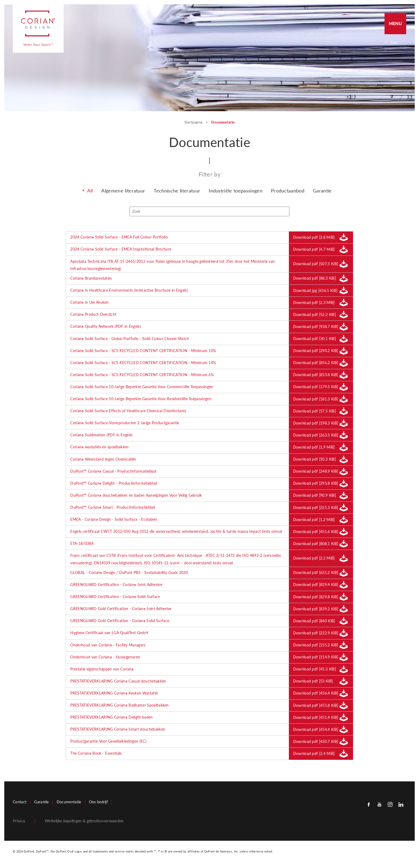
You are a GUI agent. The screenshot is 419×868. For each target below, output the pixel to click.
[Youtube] (379, 806)
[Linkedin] (401, 806)
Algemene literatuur (123, 192)
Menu (395, 23)
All (90, 192)
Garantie (322, 192)
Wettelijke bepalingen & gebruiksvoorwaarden (84, 823)
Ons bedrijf (99, 804)
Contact (20, 804)
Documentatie (69, 804)
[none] (398, 43)
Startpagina (194, 122)
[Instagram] (390, 806)
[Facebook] (369, 806)
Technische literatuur (177, 192)
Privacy (19, 823)
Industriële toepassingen (236, 192)
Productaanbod (288, 192)
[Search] (397, 43)
